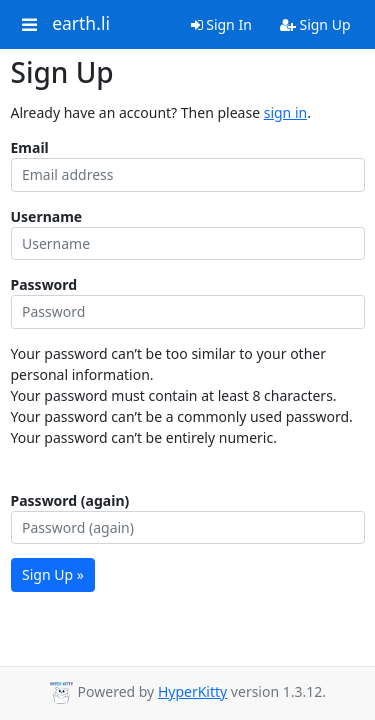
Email (30, 147)
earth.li (81, 24)
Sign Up (315, 24)
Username (47, 216)
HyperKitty (192, 691)
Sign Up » (53, 574)
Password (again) (70, 500)
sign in (285, 112)
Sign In (221, 24)
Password (44, 284)
